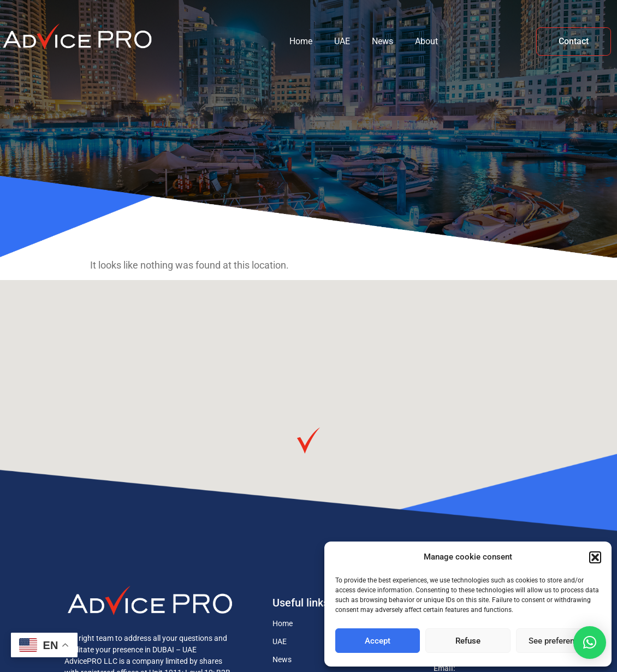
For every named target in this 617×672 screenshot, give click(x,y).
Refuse (468, 641)
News (382, 41)
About (426, 41)
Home (301, 41)
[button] (595, 557)
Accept (378, 641)
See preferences (558, 641)
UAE (342, 41)
